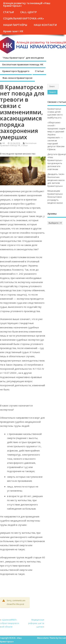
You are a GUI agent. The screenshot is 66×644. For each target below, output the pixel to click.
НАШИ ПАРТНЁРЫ (15, 25)
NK (4, 143)
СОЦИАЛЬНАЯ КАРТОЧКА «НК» (24, 18)
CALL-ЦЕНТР (28, 12)
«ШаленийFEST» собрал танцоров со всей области (10, 623)
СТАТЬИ (8, 12)
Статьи (39, 71)
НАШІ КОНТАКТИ (45, 25)
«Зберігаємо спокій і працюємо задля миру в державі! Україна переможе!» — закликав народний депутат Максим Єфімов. (56, 136)
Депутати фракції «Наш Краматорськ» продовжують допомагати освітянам (57, 162)
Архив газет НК (13, 31)
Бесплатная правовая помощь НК (23, 64)
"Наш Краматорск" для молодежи (23, 58)
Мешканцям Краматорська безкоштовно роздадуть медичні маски (55, 197)
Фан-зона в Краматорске (17, 78)
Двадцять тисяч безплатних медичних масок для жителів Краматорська (56, 180)
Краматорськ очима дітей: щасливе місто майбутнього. (55, 113)
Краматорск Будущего (16, 71)
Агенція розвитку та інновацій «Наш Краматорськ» (27, 4)
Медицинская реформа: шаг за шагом (36, 623)
